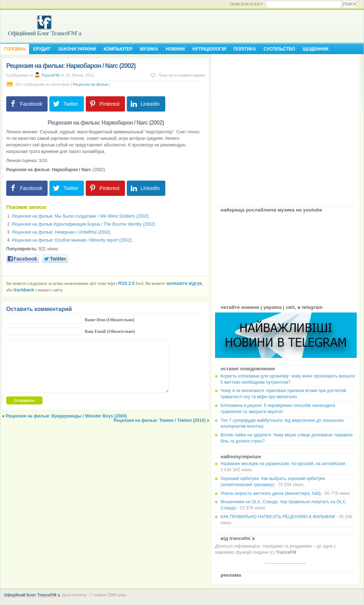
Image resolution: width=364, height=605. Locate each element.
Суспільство (279, 49)
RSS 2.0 (127, 283)
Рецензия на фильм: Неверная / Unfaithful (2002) (61, 232)
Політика (245, 49)
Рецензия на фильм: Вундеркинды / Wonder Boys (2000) (66, 416)
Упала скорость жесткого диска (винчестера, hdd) (271, 493)
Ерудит (42, 49)
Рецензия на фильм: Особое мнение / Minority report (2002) (72, 240)
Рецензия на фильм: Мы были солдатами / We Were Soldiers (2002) (80, 216)
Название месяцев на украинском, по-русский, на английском (283, 464)
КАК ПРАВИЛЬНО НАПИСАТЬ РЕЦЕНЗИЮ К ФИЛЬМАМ (278, 517)
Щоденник (316, 49)
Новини (175, 49)
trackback (24, 290)
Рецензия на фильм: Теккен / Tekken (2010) (159, 420)
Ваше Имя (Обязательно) (110, 320)
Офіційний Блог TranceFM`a (45, 33)
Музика (149, 49)
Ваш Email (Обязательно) (110, 331)
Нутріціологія (209, 49)
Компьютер (118, 49)
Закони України (77, 49)
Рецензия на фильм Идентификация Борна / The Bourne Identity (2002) (84, 224)
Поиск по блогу (247, 4)
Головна (15, 49)
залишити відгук (184, 283)
